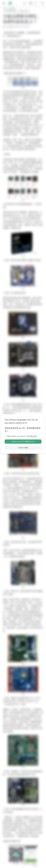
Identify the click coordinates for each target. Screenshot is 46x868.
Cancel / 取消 (23, 448)
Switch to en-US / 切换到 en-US (23, 441)
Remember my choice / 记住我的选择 (22, 436)
